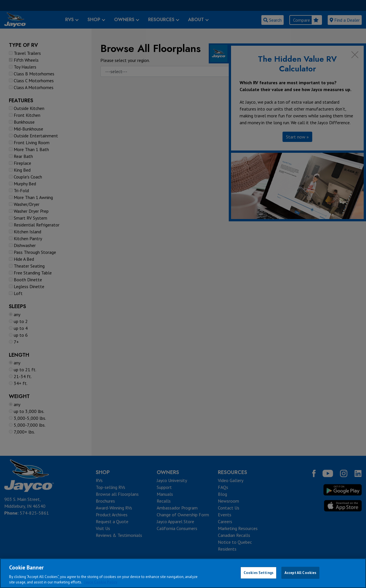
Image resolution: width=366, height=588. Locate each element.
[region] (183, 573)
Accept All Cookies (300, 573)
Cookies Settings (258, 573)
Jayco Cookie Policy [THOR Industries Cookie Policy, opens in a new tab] (101, 582)
